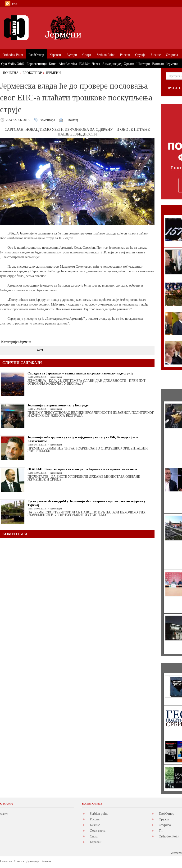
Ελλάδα (84, 64)
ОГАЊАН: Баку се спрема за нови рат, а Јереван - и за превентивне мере (82, 469)
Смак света (98, 831)
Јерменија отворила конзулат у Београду (58, 405)
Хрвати (129, 64)
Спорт (94, 836)
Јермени (53, 73)
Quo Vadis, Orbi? (13, 64)
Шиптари (143, 64)
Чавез (96, 64)
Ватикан (158, 64)
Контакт (47, 861)
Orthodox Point (169, 836)
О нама (19, 861)
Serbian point (99, 814)
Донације (33, 861)
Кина (53, 64)
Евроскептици (36, 64)
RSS (15, 4)
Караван (96, 842)
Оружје (164, 819)
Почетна (11, 73)
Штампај (72, 120)
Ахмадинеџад (112, 64)
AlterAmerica (68, 64)
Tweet (39, 350)
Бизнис (95, 825)
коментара (48, 120)
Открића (165, 825)
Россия (95, 819)
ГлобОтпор (32, 73)
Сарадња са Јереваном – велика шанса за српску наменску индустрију (80, 373)
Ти (161, 831)
